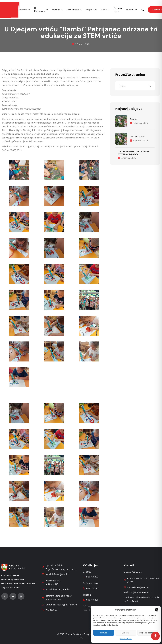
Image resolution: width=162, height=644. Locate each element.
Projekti (90, 10)
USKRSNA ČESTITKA (137, 137)
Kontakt (130, 10)
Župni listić (134, 119)
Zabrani (126, 633)
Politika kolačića (126, 639)
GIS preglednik (90, 606)
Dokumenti (73, 10)
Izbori (104, 10)
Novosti (23, 10)
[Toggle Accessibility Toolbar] (155, 636)
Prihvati (104, 633)
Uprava (56, 10)
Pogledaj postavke (148, 633)
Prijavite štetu (90, 610)
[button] (157, 610)
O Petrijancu (40, 10)
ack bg (81, 638)
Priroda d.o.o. (118, 10)
